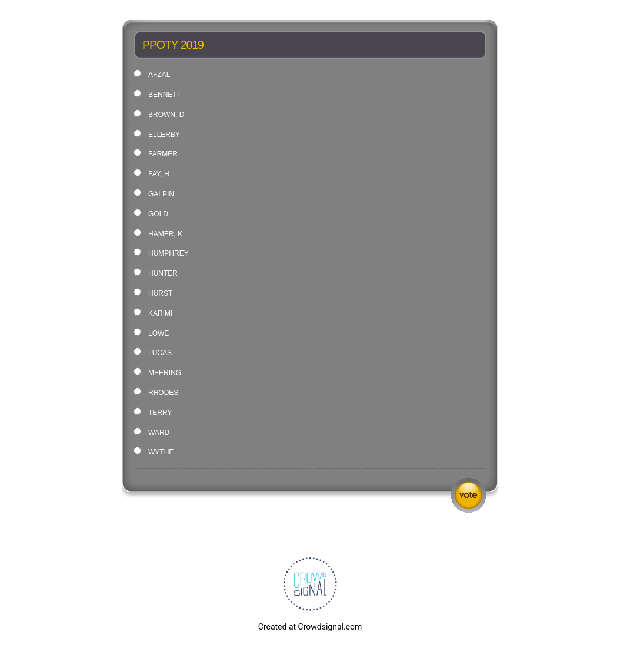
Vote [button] (469, 495)
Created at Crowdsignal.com (310, 627)
